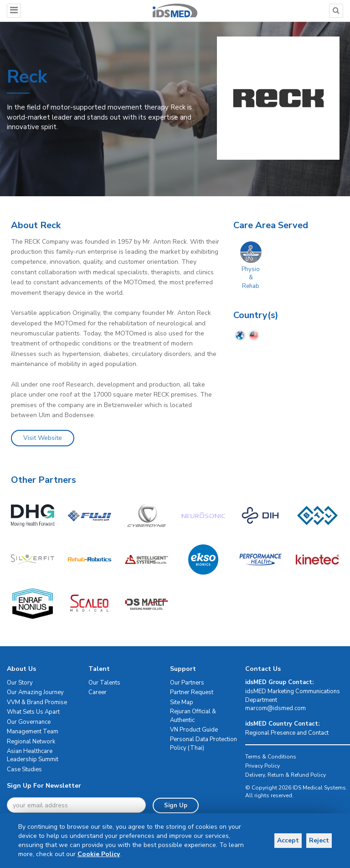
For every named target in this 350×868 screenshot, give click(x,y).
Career (98, 692)
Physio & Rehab (251, 278)
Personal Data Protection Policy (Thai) (203, 744)
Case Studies (24, 769)
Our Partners (187, 683)
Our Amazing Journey (35, 692)
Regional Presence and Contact (287, 733)
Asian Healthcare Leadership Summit (33, 756)
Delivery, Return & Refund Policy (286, 775)
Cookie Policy (99, 854)
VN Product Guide (194, 730)
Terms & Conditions (271, 757)
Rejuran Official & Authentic (193, 716)
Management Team (33, 732)
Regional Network (31, 742)
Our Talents (104, 683)
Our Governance (29, 722)
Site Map (182, 702)
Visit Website (43, 438)
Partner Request (192, 692)
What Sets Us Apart (33, 712)
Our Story (20, 683)
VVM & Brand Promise (37, 702)
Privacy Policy (262, 766)
